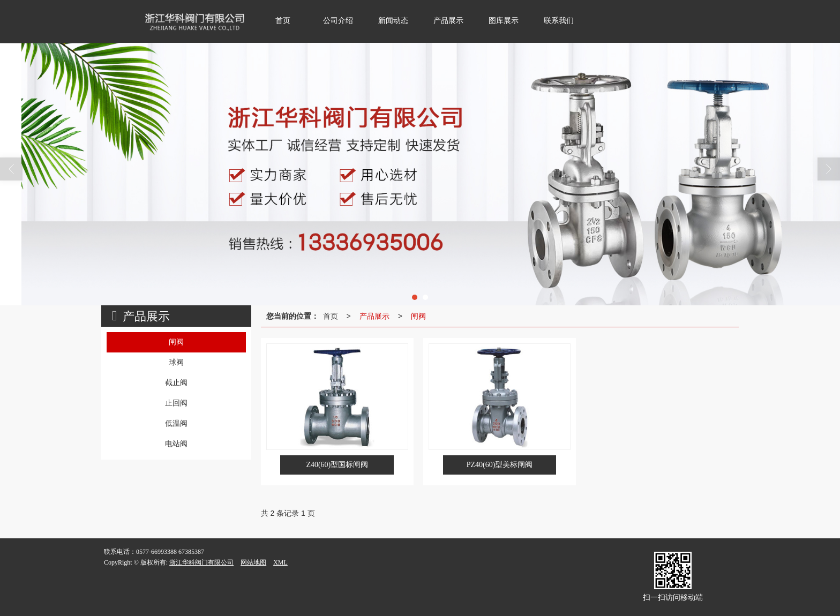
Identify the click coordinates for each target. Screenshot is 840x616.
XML (280, 562)
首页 (331, 316)
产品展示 (374, 316)
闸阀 (418, 316)
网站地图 (253, 562)
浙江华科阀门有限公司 (201, 562)
